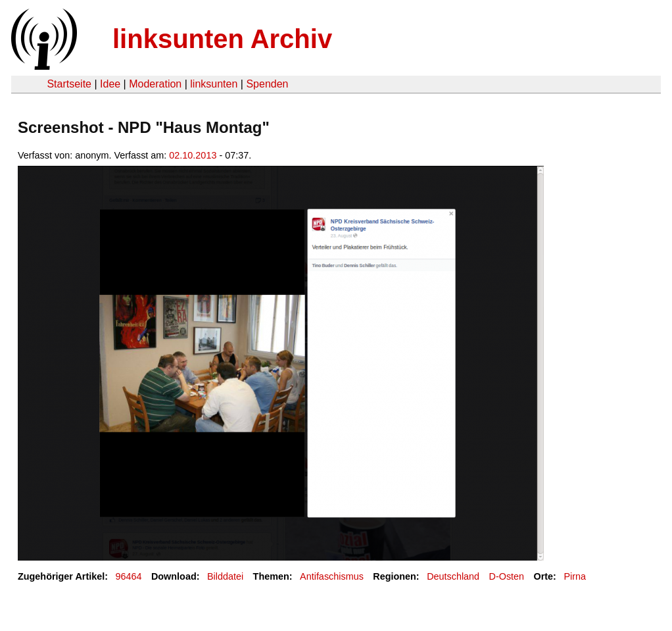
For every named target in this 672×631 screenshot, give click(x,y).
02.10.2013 (193, 155)
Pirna (575, 576)
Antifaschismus (332, 576)
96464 (129, 576)
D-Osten (507, 576)
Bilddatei (225, 576)
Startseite (69, 84)
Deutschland (453, 576)
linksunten (214, 84)
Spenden (267, 84)
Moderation (155, 84)
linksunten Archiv (222, 39)
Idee (110, 84)
